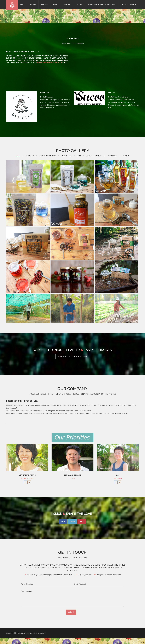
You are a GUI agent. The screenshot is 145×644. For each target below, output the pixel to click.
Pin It (82, 527)
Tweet (72, 527)
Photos (44, 4)
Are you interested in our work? (72, 362)
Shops (79, 4)
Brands (33, 4)
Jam (79, 156)
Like (63, 527)
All (18, 156)
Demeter (30, 156)
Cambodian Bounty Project (50, 63)
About (56, 4)
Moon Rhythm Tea (129, 4)
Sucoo (126, 156)
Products (112, 156)
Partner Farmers (94, 156)
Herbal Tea (67, 156)
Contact (68, 4)
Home (22, 4)
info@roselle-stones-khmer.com (109, 580)
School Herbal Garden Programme (102, 4)
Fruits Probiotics (48, 156)
